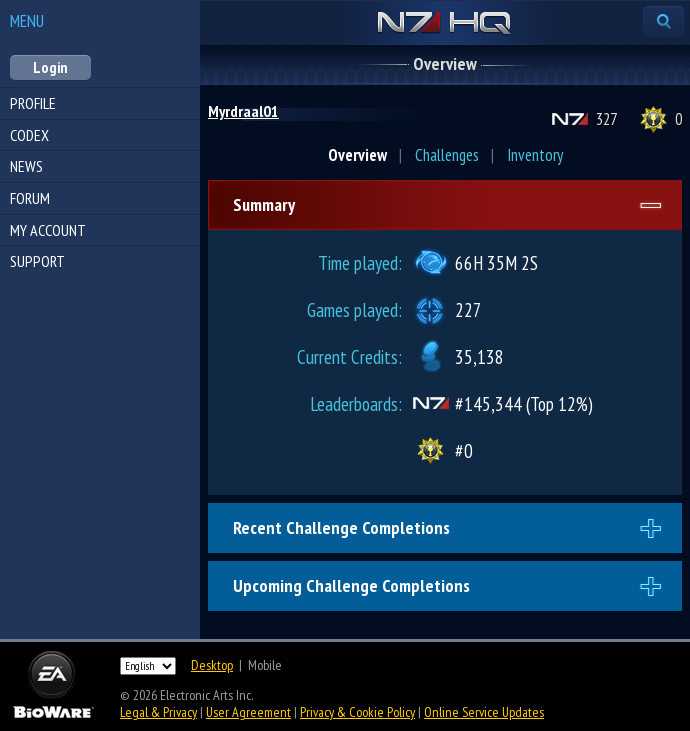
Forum (30, 198)
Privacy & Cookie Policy (357, 712)
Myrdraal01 (243, 111)
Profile (33, 103)
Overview (357, 155)
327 (606, 119)
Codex (29, 135)
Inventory (535, 155)
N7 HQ (444, 24)
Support (37, 261)
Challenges (447, 155)
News (26, 166)
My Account (48, 230)
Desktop (212, 665)
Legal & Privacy (158, 712)
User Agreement (248, 712)
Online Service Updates (484, 712)
